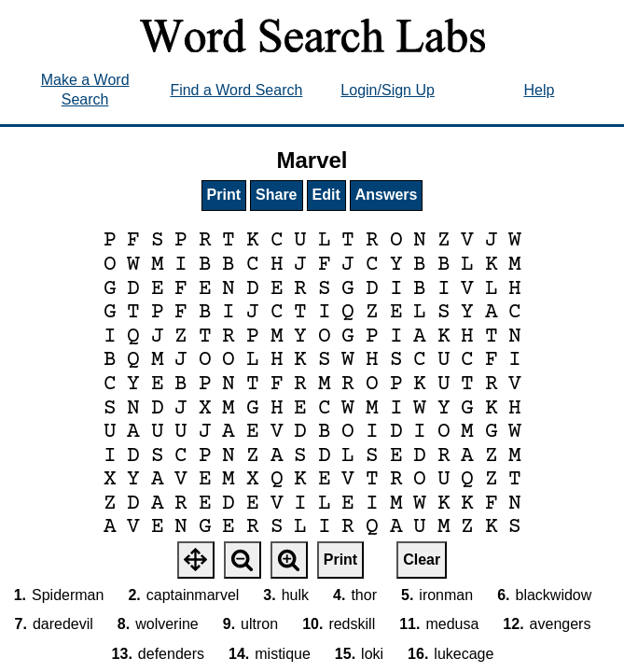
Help (539, 90)
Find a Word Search (236, 90)
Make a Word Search (85, 90)
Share (276, 195)
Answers (387, 195)
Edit (326, 195)
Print (224, 195)
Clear (422, 560)
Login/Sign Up (388, 90)
